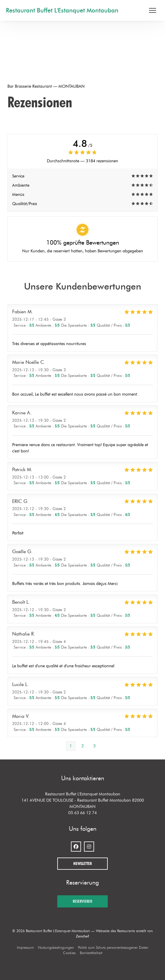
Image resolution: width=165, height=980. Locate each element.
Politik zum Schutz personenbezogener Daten (113, 947)
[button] (153, 10)
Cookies (69, 953)
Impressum (25, 947)
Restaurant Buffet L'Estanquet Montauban (62, 10)
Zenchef (82, 936)
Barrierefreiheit (91, 953)
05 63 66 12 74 (82, 813)
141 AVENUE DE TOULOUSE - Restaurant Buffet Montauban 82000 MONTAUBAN (83, 803)
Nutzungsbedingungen (56, 947)
